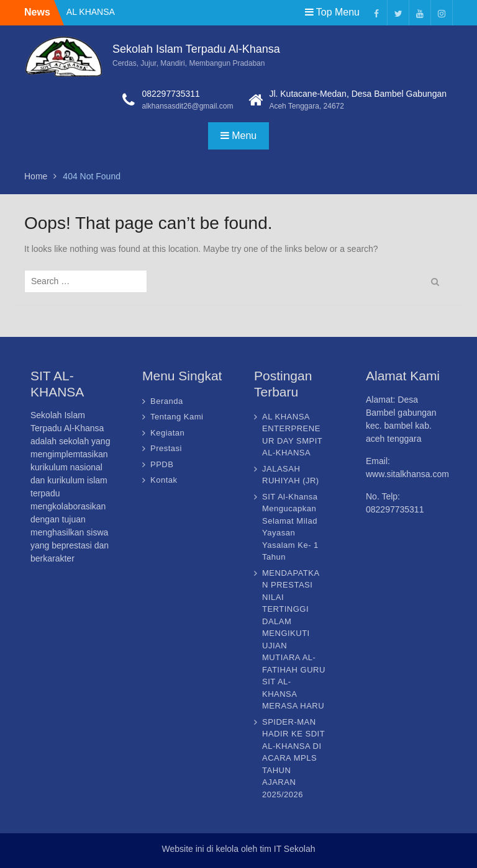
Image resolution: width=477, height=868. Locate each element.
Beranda (167, 401)
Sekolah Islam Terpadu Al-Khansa (196, 49)
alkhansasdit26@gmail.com (187, 106)
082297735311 (170, 94)
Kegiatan (167, 433)
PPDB (162, 464)
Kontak (164, 480)
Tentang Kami (177, 417)
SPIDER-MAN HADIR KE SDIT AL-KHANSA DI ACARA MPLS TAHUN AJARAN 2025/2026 (293, 758)
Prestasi (166, 448)
